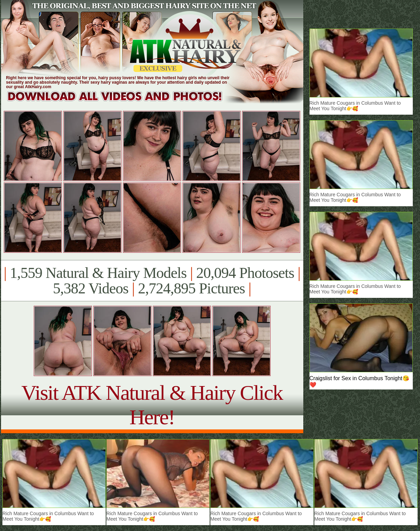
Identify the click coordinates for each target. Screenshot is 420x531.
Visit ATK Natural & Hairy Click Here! (152, 405)
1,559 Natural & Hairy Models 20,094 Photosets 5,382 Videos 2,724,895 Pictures (152, 281)
